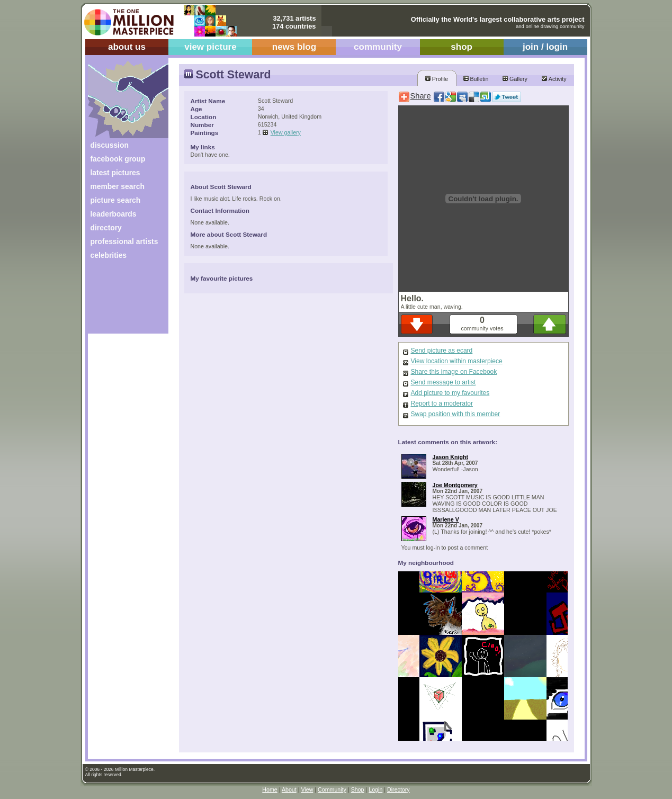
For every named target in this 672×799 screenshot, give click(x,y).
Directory (398, 789)
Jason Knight (451, 457)
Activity (554, 79)
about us (127, 47)
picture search (116, 200)
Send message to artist (443, 382)
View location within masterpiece (457, 361)
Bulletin (476, 79)
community (378, 47)
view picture (210, 47)
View (307, 789)
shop (462, 47)
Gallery (515, 79)
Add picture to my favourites (450, 393)
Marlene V (446, 519)
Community (332, 789)
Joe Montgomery (455, 485)
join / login (545, 47)
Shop (358, 789)
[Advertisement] (121, 300)
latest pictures (115, 173)
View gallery (286, 132)
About (289, 789)
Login (375, 789)
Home (270, 789)
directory (106, 228)
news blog (294, 47)
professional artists (124, 241)
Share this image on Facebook (454, 372)
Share (421, 96)
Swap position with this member (456, 414)
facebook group (118, 159)
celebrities (109, 255)
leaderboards (114, 214)
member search (118, 186)
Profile (437, 79)
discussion (110, 145)
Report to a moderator (442, 403)
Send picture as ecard (442, 351)
